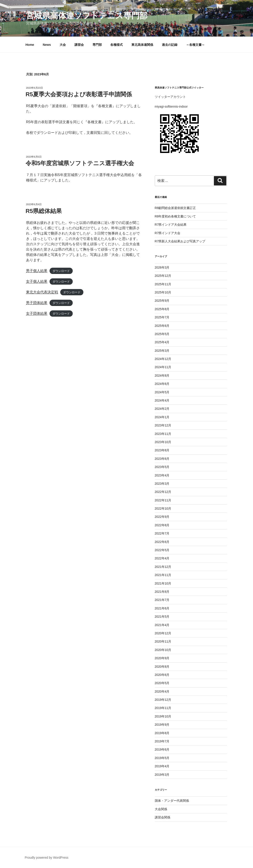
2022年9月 (162, 517)
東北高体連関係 (142, 45)
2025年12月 (163, 276)
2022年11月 (163, 500)
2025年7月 (162, 317)
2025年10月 (163, 292)
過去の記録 (170, 45)
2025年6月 (162, 326)
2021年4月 (162, 625)
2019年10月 (163, 716)
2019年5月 (162, 758)
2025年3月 (162, 351)
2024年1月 (162, 417)
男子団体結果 (37, 303)
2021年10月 (163, 583)
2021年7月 (162, 600)
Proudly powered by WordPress (47, 858)
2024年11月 (163, 367)
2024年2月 (162, 409)
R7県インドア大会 (168, 233)
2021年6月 (162, 608)
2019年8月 (162, 733)
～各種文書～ (195, 45)
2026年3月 (162, 267)
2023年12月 (163, 425)
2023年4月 (162, 475)
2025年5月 (162, 334)
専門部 (97, 45)
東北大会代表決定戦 (42, 292)
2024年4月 (162, 400)
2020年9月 (162, 658)
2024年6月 (162, 384)
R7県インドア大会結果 (171, 225)
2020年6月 (162, 675)
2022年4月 (162, 558)
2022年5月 (162, 550)
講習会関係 (163, 817)
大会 (63, 45)
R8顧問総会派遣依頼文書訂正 (175, 208)
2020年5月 (162, 683)
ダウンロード (61, 271)
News (47, 45)
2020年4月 (162, 691)
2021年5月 (162, 617)
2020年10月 (163, 650)
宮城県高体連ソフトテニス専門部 (87, 16)
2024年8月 (162, 376)
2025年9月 (162, 301)
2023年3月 (162, 484)
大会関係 (161, 809)
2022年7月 (162, 533)
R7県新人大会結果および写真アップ (180, 241)
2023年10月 (163, 442)
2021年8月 (162, 592)
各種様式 (116, 45)
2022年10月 (163, 508)
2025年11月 (163, 284)
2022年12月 (163, 492)
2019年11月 (163, 708)
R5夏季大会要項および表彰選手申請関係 (79, 94)
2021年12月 (163, 567)
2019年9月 (162, 725)
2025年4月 (162, 342)
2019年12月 (163, 700)
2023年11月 (163, 434)
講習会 (79, 45)
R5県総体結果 (44, 211)
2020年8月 (162, 667)
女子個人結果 (37, 281)
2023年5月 (162, 467)
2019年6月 (162, 749)
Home (30, 45)
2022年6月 (162, 542)
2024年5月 (162, 392)
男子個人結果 (37, 271)
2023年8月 (162, 450)
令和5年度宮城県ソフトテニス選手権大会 (80, 163)
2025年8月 (162, 309)
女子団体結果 (37, 313)
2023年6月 (162, 459)
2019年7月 (162, 741)
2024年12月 (163, 359)
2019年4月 (162, 766)
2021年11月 (163, 575)
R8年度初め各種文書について (175, 216)
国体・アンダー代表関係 (172, 801)
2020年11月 (163, 641)
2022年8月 (162, 525)
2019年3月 (162, 775)
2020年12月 (163, 633)
